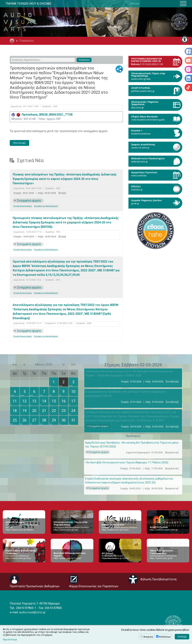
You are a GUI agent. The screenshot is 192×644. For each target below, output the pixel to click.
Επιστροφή (19, 143)
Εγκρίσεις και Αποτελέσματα (46, 206)
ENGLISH (135, 4)
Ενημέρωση (27, 41)
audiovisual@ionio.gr (32, 612)
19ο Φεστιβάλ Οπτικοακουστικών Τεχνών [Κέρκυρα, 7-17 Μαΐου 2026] (127, 462)
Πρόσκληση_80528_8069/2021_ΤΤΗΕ (42, 115)
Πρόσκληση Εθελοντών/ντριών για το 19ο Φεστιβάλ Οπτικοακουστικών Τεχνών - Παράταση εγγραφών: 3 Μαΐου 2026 (129, 373)
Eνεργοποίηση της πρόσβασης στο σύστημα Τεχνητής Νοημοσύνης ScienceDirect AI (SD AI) (126, 394)
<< (15, 365)
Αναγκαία (148, 637)
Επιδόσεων (165, 637)
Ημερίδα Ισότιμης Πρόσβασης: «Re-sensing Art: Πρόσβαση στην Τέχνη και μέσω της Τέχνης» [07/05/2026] (132, 445)
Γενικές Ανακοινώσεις (23, 206)
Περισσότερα (10, 640)
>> (73, 365)
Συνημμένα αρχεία (29, 201)
